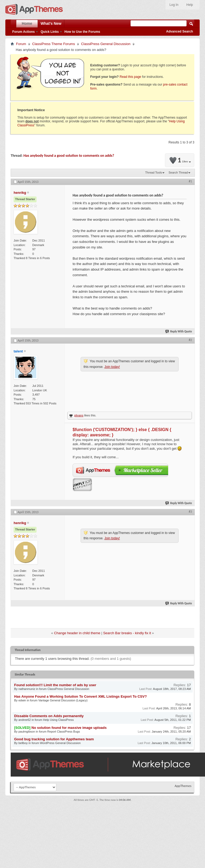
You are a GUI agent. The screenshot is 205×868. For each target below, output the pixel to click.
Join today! (112, 367)
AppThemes (183, 786)
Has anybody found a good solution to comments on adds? (69, 156)
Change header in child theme (77, 633)
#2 (190, 340)
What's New (51, 23)
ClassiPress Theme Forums (54, 44)
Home (27, 23)
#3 (190, 512)
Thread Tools (154, 172)
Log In (174, 5)
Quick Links (50, 32)
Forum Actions (23, 32)
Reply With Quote (179, 331)
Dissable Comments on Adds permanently (49, 716)
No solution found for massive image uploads (69, 728)
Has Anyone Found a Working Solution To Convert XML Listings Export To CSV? (80, 696)
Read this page (130, 77)
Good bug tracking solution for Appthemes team (54, 739)
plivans (79, 415)
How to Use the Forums (82, 32)
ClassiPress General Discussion (106, 44)
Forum (21, 44)
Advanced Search (180, 31)
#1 (190, 181)
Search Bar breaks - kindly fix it (127, 633)
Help (190, 5)
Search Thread (178, 172)
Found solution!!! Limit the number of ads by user (55, 685)
